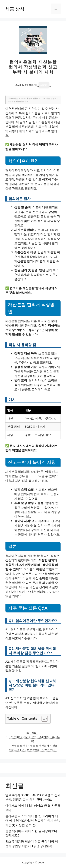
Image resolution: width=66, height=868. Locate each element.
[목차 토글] (43, 719)
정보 (34, 733)
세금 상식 (15, 9)
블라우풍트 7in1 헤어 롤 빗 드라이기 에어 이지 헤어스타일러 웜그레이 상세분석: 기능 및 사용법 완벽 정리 (33, 820)
